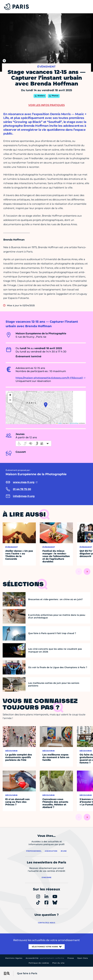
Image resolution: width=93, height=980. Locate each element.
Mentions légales (14, 958)
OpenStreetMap (74, 423)
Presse (71, 958)
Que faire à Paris (27, 973)
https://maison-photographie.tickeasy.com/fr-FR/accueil (49, 378)
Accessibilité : (45, 958)
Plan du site (58, 963)
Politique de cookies (39, 963)
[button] (46, 405)
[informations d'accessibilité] (33, 443)
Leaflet (59, 423)
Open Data (83, 958)
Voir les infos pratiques (46, 105)
